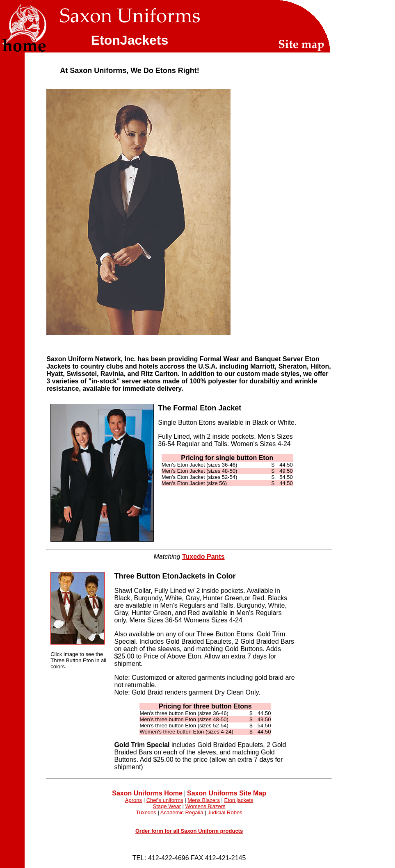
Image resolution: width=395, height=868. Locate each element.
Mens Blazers (204, 800)
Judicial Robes (225, 812)
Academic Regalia (182, 812)
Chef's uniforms (165, 800)
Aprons (134, 800)
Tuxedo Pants (203, 557)
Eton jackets (239, 800)
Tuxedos (146, 812)
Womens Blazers (205, 806)
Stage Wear (167, 806)
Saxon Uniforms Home (147, 793)
